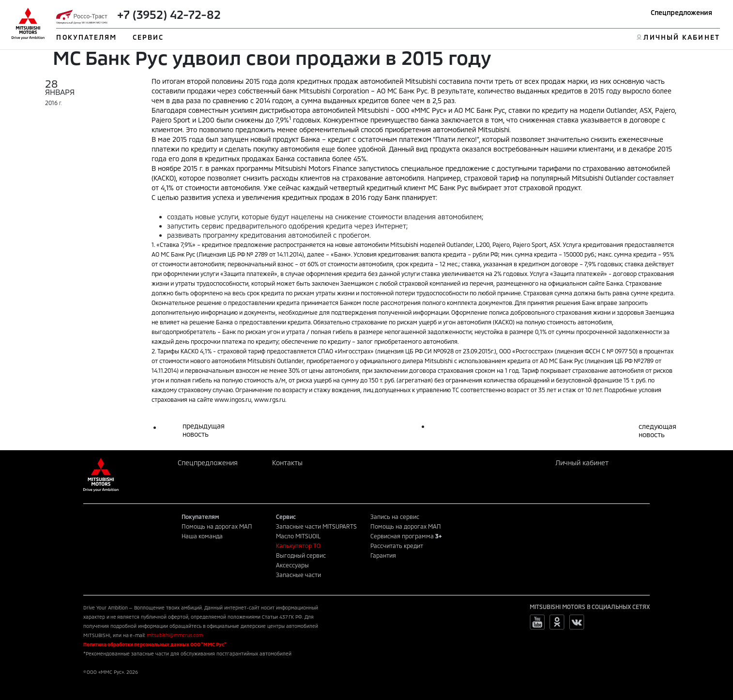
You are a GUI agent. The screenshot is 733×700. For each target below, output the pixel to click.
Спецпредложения (681, 12)
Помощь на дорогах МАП (217, 526)
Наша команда (202, 536)
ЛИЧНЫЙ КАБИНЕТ (681, 37)
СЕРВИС (148, 37)
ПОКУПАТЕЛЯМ (86, 37)
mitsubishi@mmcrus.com (175, 635)
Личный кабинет (582, 463)
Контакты (287, 463)
